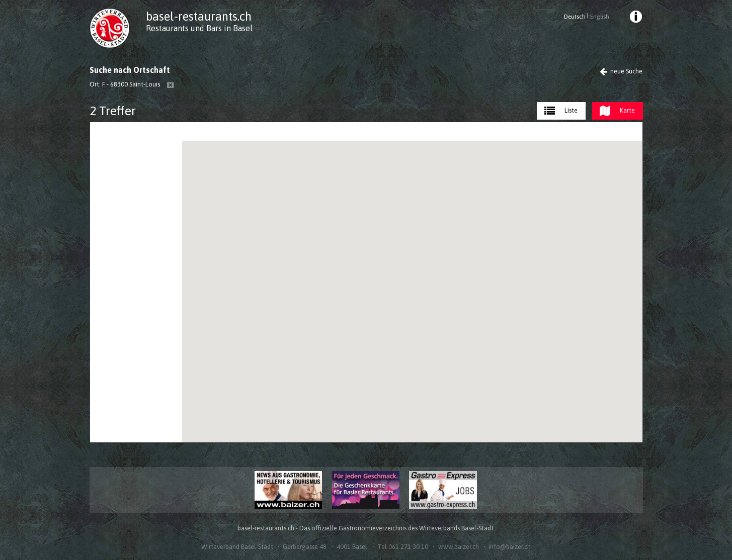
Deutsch (575, 17)
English (600, 17)
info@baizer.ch (510, 547)
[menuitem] (635, 18)
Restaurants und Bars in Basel (199, 28)
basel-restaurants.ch (199, 16)
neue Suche (621, 71)
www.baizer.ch (459, 547)
